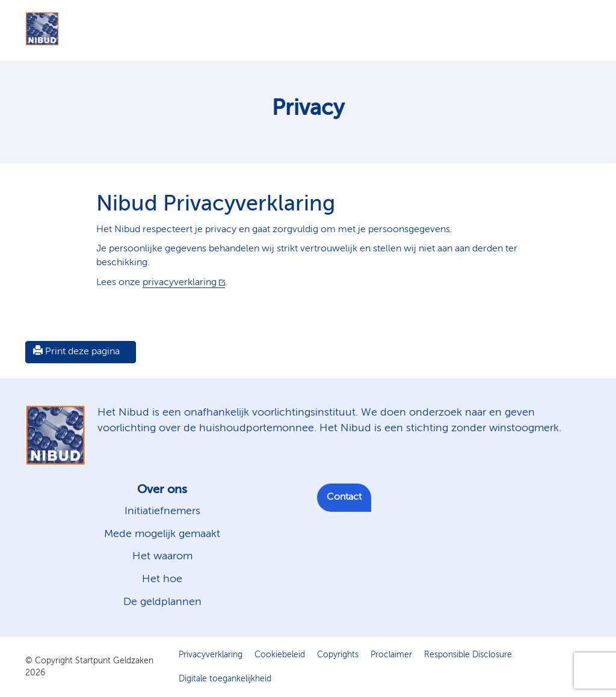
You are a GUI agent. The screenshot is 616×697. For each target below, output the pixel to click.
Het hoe (162, 579)
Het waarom (162, 556)
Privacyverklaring (211, 655)
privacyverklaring (180, 283)
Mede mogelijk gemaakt (162, 534)
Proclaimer (391, 655)
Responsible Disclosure (468, 655)
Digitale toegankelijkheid (225, 679)
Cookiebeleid (280, 655)
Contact (344, 497)
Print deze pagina (76, 351)
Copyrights (338, 655)
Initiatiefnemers (162, 511)
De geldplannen (162, 602)
